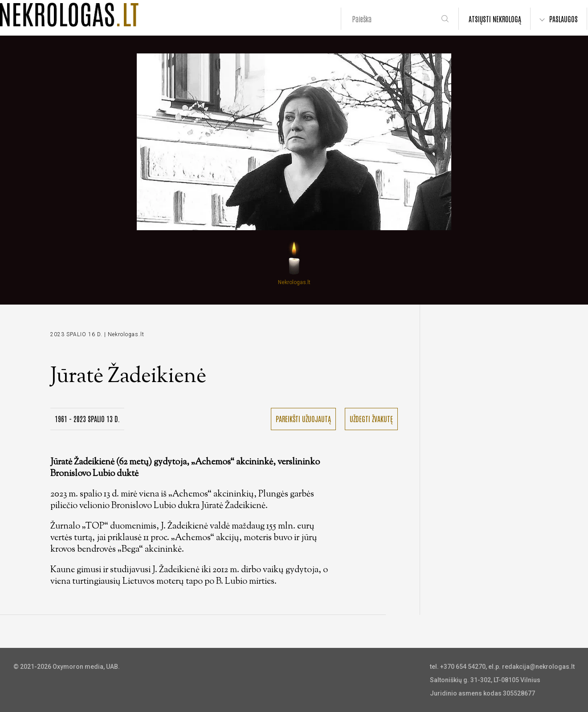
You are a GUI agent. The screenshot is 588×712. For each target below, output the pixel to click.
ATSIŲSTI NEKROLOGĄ (495, 19)
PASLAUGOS (563, 19)
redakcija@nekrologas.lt (538, 667)
